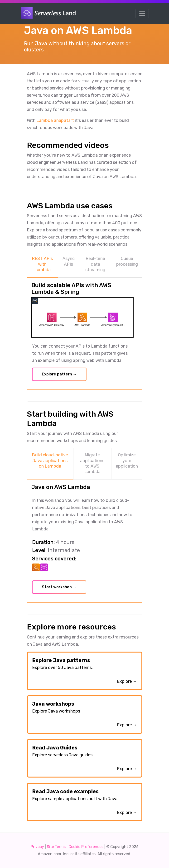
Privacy (37, 847)
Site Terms (56, 847)
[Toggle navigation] (142, 14)
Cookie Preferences (86, 847)
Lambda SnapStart (55, 120)
